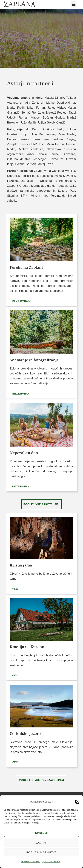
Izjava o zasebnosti (51, 862)
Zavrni (42, 843)
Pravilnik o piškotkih (31, 862)
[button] (77, 802)
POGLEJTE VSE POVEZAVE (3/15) (41, 780)
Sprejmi (41, 833)
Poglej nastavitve (41, 852)
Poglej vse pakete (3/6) (41, 504)
